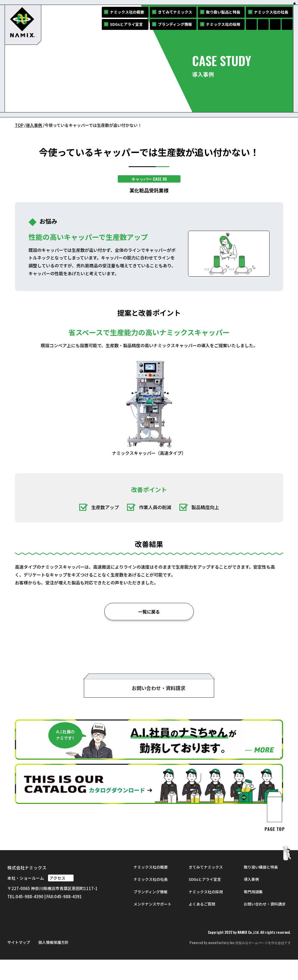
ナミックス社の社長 (271, 12)
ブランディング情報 (175, 24)
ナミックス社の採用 (223, 24)
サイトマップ (19, 963)
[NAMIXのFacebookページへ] (251, 24)
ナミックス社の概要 (127, 12)
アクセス (61, 898)
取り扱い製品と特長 (223, 12)
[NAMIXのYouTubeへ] (287, 24)
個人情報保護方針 (53, 963)
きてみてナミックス (175, 12)
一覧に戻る (149, 612)
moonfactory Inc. (222, 963)
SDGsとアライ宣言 (126, 24)
